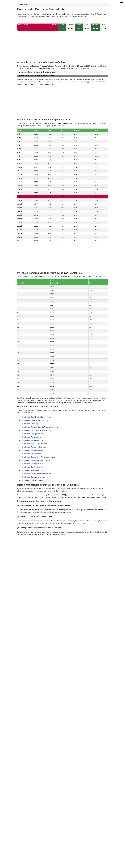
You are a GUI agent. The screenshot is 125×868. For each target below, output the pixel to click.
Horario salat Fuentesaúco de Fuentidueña (36, 474)
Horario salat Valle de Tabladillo (32, 444)
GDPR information (23, 544)
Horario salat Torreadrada (30, 464)
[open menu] (122, 3)
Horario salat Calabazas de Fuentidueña (35, 457)
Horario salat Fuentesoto (30, 441)
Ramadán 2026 (99, 276)
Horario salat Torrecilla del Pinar (33, 461)
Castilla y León (24, 5)
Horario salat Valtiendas (30, 471)
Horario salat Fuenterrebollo (31, 447)
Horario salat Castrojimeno (31, 434)
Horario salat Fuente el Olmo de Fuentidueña (37, 427)
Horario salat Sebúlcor (29, 467)
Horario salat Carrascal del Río (32, 421)
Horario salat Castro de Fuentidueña (34, 431)
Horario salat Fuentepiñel (30, 451)
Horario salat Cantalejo (29, 480)
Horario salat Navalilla (29, 424)
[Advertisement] (62, 48)
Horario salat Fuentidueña (30, 437)
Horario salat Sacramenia (30, 477)
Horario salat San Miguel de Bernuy (34, 417)
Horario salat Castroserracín (31, 454)
